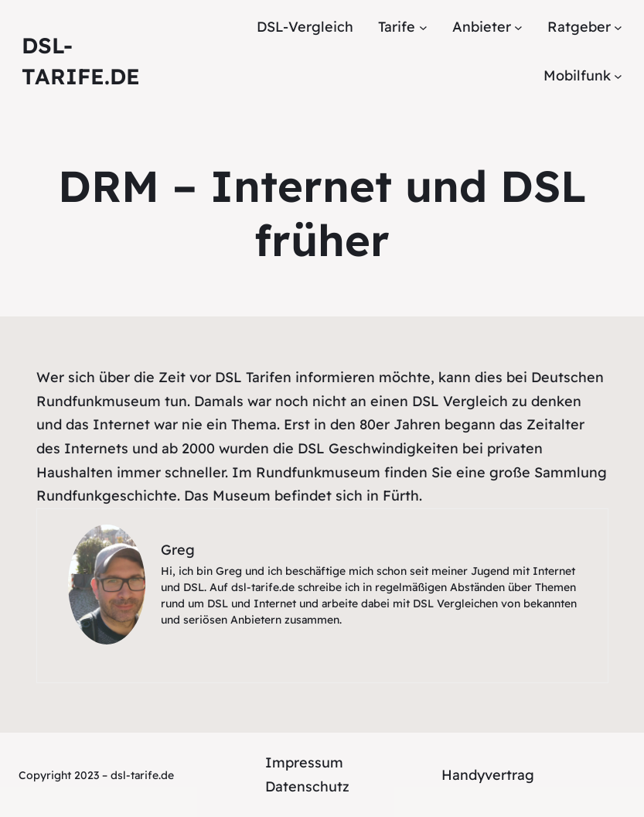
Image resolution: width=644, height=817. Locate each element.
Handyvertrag (488, 775)
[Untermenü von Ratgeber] (618, 27)
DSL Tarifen (253, 377)
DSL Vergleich (460, 401)
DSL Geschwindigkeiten (378, 448)
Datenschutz (307, 786)
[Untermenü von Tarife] (423, 27)
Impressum (304, 762)
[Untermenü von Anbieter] (518, 27)
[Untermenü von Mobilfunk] (618, 75)
